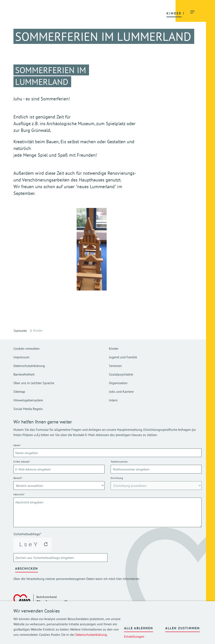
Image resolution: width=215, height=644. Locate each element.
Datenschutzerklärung (91, 635)
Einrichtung (117, 478)
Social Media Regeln (28, 409)
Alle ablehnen (139, 628)
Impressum (21, 357)
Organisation (118, 383)
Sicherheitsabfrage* (27, 534)
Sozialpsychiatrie (121, 374)
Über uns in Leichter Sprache (34, 383)
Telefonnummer (119, 462)
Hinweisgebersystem (28, 400)
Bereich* (18, 478)
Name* (17, 445)
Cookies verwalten (27, 348)
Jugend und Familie (123, 357)
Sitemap (19, 392)
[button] (74, 13)
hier (119, 579)
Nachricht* (19, 494)
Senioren (115, 366)
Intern (113, 400)
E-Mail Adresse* (22, 462)
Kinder (114, 348)
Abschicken (27, 568)
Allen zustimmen (183, 628)
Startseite (20, 331)
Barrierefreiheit (24, 374)
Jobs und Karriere (121, 392)
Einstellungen (134, 636)
